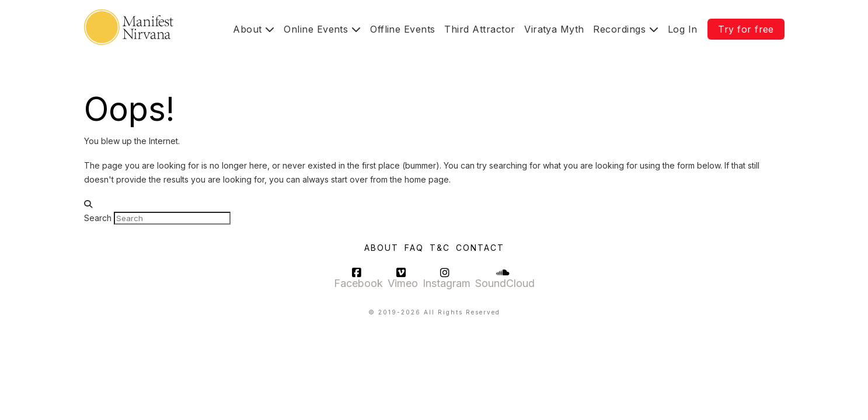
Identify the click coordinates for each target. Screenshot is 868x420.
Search (98, 218)
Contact (480, 248)
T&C (440, 248)
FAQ (414, 248)
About (381, 248)
